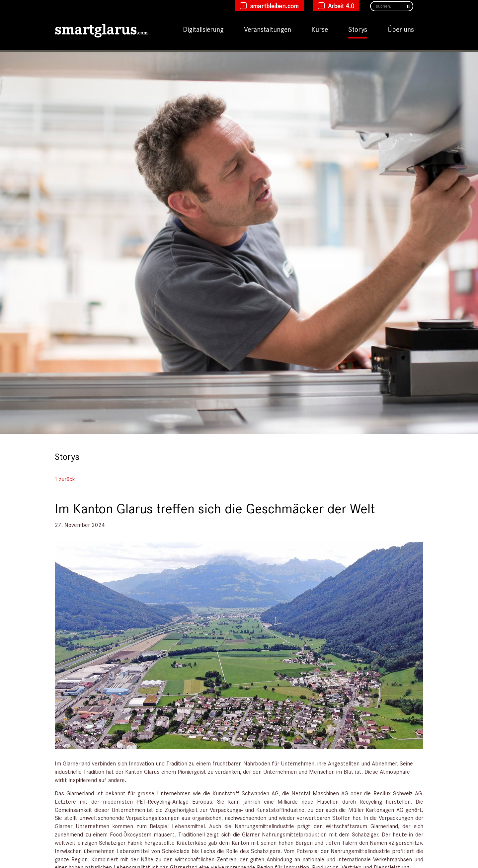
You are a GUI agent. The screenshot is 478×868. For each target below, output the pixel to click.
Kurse (320, 29)
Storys (358, 29)
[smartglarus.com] (101, 29)
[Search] (392, 6)
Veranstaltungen (268, 29)
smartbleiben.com (274, 6)
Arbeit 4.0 (341, 6)
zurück (65, 479)
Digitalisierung (203, 29)
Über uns (401, 29)
